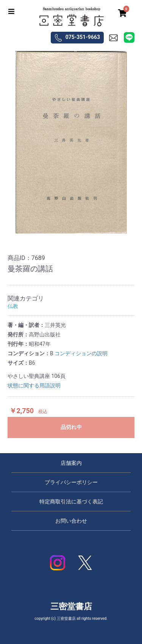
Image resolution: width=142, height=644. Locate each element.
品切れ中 (71, 427)
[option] (71, 142)
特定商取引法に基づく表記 (71, 502)
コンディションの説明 (81, 353)
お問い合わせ (71, 521)
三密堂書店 (71, 606)
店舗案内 (71, 463)
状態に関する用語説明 (34, 385)
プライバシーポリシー (71, 482)
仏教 (13, 306)
